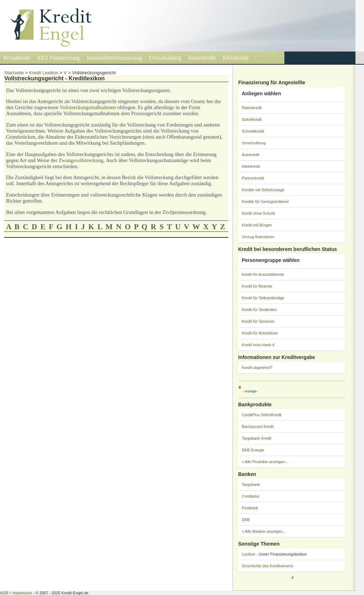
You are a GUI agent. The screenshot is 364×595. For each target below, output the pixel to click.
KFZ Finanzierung (59, 58)
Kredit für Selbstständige (263, 298)
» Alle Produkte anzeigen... (265, 462)
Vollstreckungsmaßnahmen (88, 107)
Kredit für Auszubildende (263, 274)
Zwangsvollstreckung (81, 160)
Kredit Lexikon (44, 73)
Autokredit (251, 155)
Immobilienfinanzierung (114, 58)
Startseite (14, 73)
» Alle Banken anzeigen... (264, 531)
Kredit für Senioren (258, 321)
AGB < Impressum (16, 593)
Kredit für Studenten (259, 310)
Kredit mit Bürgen (257, 225)
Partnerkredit (253, 178)
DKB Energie (253, 450)
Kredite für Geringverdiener (265, 202)
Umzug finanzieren (258, 237)
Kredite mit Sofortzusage (263, 190)
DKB (246, 520)
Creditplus (251, 496)
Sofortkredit (202, 58)
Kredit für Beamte (257, 286)
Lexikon (248, 554)
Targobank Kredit (256, 438)
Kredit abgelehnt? (257, 368)
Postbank (250, 508)
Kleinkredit (236, 58)
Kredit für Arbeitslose (260, 333)
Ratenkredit (252, 108)
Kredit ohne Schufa (258, 213)
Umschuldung (165, 58)
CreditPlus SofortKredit (262, 415)
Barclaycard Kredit (258, 427)
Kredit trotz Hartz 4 (258, 345)
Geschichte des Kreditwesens (267, 566)
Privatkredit (17, 58)
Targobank (251, 484)
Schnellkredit (253, 131)
